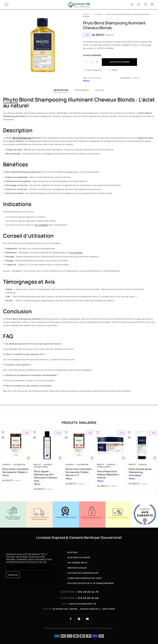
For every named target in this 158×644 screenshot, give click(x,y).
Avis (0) (100, 90)
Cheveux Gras (41, 467)
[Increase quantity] (98, 62)
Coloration (19, 464)
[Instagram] (79, 619)
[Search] (132, 5)
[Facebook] (71, 619)
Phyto (11, 100)
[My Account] (139, 5)
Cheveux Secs (104, 467)
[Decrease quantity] (85, 62)
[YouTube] (87, 619)
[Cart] (152, 5)
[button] (29, 458)
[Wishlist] (145, 5)
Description (61, 90)
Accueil (87, 14)
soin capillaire (41, 225)
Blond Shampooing (22, 138)
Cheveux (98, 14)
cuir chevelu (76, 252)
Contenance (82, 90)
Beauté (37, 464)
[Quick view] (9, 438)
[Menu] (7, 5)
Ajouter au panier (119, 62)
